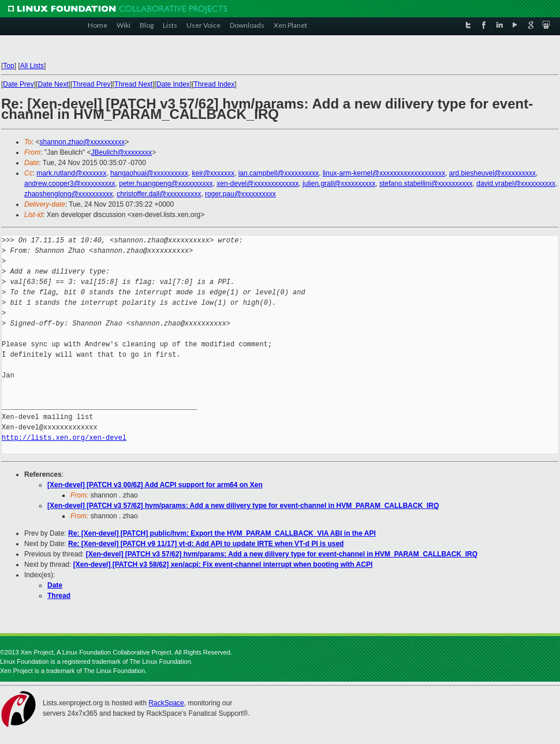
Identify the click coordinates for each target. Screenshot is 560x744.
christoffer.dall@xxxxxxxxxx (159, 194)
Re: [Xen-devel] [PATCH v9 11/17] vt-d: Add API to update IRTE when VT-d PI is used (206, 544)
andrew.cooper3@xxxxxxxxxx (70, 184)
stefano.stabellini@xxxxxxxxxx (426, 184)
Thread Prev (91, 84)
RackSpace (166, 703)
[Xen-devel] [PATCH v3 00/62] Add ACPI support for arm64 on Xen (155, 485)
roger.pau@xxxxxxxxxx (240, 194)
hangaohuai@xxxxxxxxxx (149, 173)
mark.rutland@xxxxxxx (71, 173)
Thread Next (133, 84)
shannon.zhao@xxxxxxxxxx (83, 142)
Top (8, 66)
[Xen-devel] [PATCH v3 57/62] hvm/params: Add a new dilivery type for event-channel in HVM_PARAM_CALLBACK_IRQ (243, 506)
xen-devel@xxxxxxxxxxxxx (257, 184)
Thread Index (214, 84)
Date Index (173, 84)
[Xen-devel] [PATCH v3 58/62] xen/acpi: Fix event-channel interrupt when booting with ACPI (223, 564)
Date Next (53, 84)
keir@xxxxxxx (213, 173)
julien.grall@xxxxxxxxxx (339, 184)
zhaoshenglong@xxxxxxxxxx (69, 194)
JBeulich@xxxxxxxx (122, 152)
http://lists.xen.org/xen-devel (64, 438)
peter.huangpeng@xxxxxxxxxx (166, 184)
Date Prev (18, 84)
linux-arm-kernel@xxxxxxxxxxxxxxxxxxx (384, 173)
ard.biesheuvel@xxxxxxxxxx (492, 173)
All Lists (32, 66)
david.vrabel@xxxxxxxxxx (516, 184)
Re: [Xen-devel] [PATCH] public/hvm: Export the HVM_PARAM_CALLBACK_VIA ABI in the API (222, 533)
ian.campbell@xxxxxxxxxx (279, 173)
